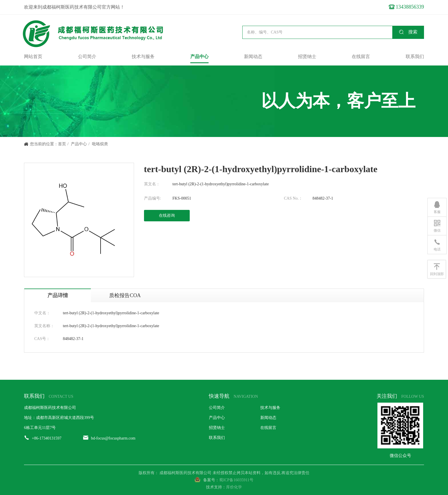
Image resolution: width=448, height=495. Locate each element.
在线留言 (361, 56)
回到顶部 (437, 269)
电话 (437, 244)
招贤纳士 (307, 56)
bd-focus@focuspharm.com (113, 438)
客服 (437, 207)
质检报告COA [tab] (125, 295)
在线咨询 (167, 215)
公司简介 (87, 56)
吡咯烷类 (100, 144)
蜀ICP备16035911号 (236, 480)
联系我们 (415, 56)
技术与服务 (143, 56)
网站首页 (33, 56)
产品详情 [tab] (58, 295)
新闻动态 (253, 56)
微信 (437, 226)
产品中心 (199, 56)
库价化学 (234, 487)
